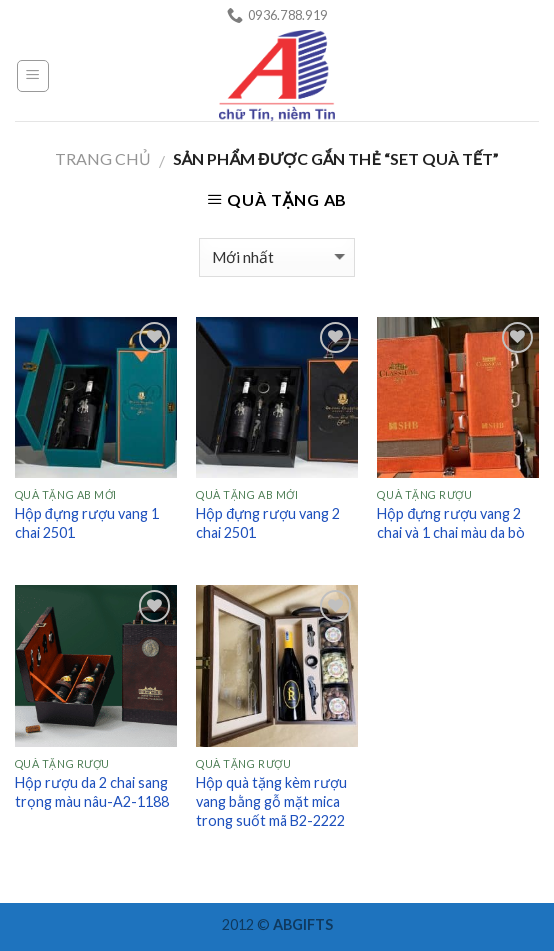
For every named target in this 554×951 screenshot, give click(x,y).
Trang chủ (103, 158)
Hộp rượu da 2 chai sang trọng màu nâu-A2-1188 (92, 792)
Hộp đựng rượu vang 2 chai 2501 (268, 523)
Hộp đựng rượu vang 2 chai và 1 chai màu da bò (451, 523)
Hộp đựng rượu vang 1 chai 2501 (87, 523)
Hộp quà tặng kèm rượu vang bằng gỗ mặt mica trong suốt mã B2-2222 (271, 801)
